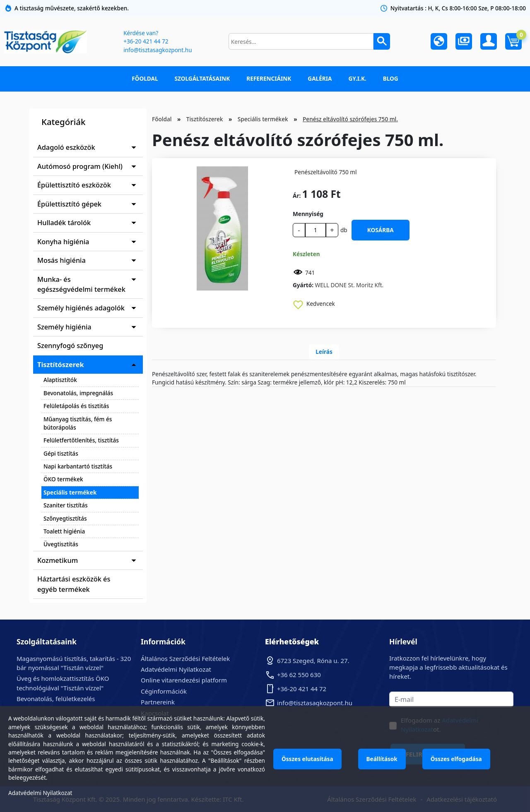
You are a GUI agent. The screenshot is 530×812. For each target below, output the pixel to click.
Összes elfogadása (456, 759)
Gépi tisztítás (61, 453)
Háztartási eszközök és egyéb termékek (74, 584)
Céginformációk (164, 691)
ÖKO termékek (63, 479)
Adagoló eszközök (66, 147)
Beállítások (382, 759)
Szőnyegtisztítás (65, 518)
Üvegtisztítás (61, 544)
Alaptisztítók (60, 380)
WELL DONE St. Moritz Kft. (349, 285)
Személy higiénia (64, 327)
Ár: (297, 196)
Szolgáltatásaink (202, 78)
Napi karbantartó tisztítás (78, 466)
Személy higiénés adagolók (81, 308)
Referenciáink (269, 78)
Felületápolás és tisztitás (76, 406)
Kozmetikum (58, 560)
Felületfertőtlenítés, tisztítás (81, 440)
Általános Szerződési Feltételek (185, 658)
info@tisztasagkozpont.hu (158, 50)
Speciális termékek (70, 492)
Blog (391, 78)
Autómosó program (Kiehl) (80, 166)
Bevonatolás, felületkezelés (56, 699)
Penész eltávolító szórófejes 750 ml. (350, 119)
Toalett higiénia (64, 531)
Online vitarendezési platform (184, 680)
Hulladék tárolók (64, 223)
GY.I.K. (357, 78)
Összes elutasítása (307, 759)
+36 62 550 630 (299, 675)
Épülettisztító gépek (69, 204)
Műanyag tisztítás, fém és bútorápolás (78, 423)
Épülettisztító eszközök (74, 185)
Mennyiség (308, 214)
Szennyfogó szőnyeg (70, 346)
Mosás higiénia (61, 260)
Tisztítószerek (61, 365)
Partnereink (158, 702)
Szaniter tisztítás (66, 505)
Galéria (320, 78)
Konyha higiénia (63, 242)
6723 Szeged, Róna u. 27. (313, 661)
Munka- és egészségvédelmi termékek (81, 284)
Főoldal (145, 78)
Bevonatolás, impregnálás (78, 393)
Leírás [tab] (324, 352)
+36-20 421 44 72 (146, 41)
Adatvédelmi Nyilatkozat (176, 669)
